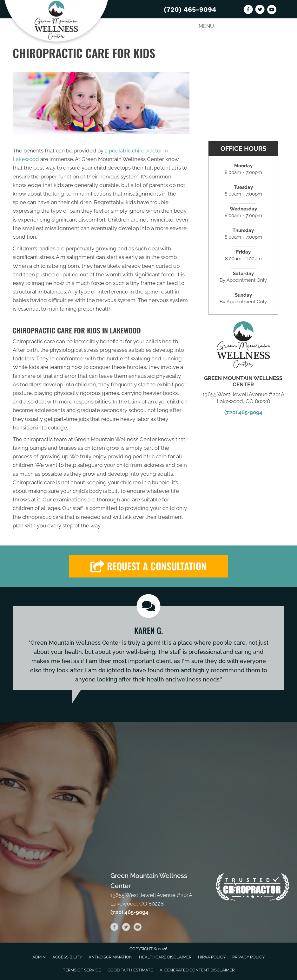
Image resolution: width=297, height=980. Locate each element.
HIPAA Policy (212, 957)
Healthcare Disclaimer (165, 957)
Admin (39, 957)
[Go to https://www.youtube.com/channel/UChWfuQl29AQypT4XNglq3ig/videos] (272, 10)
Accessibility (67, 957)
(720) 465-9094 (190, 9)
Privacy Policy (248, 957)
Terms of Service (82, 970)
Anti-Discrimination (110, 957)
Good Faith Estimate (130, 970)
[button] (148, 566)
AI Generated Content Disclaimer (197, 970)
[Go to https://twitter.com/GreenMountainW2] (260, 10)
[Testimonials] (148, 648)
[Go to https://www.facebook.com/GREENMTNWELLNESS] (248, 10)
